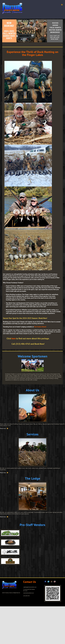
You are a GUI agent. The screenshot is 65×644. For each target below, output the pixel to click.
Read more (3, 428)
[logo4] (10, 559)
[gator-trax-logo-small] (10, 531)
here (14, 338)
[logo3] (10, 550)
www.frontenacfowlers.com (29, 593)
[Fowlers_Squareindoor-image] (32, 483)
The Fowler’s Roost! (40, 327)
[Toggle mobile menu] (62, 5)
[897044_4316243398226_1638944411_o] (33, 360)
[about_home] (32, 395)
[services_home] (32, 439)
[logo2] (10, 540)
